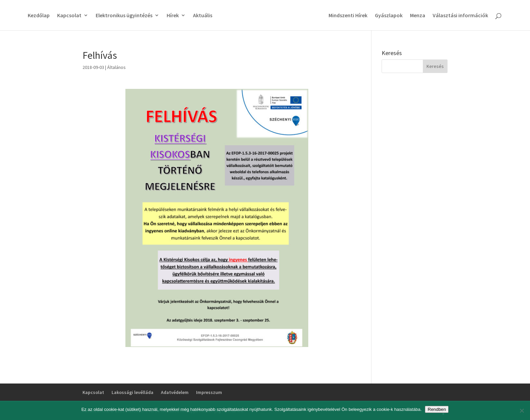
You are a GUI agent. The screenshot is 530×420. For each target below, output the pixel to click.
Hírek (173, 16)
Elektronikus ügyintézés (124, 16)
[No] (522, 411)
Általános (116, 67)
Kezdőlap (39, 16)
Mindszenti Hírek (348, 16)
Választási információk (460, 16)
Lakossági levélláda (132, 392)
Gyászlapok (389, 16)
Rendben (437, 409)
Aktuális (203, 16)
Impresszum (209, 392)
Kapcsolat (69, 16)
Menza (418, 16)
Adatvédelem (175, 392)
